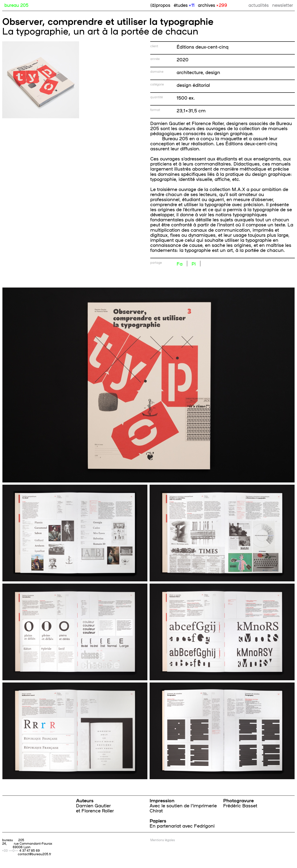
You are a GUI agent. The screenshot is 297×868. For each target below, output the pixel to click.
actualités (259, 5)
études (184, 5)
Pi (194, 264)
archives (213, 5)
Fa (180, 264)
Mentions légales (163, 840)
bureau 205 (16, 5)
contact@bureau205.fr (34, 854)
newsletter (283, 5)
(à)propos (160, 5)
